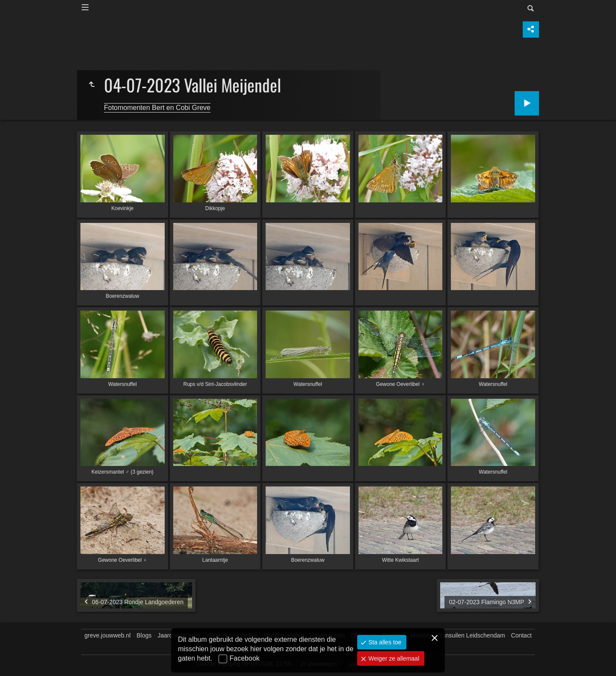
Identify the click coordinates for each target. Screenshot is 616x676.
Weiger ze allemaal (393, 658)
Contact (521, 635)
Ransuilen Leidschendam (471, 635)
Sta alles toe (384, 642)
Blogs (144, 635)
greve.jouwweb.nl (107, 635)
